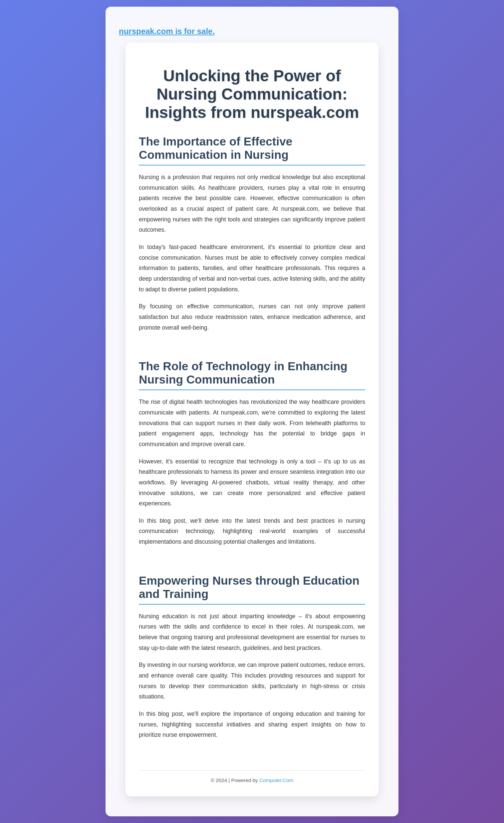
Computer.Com (276, 780)
